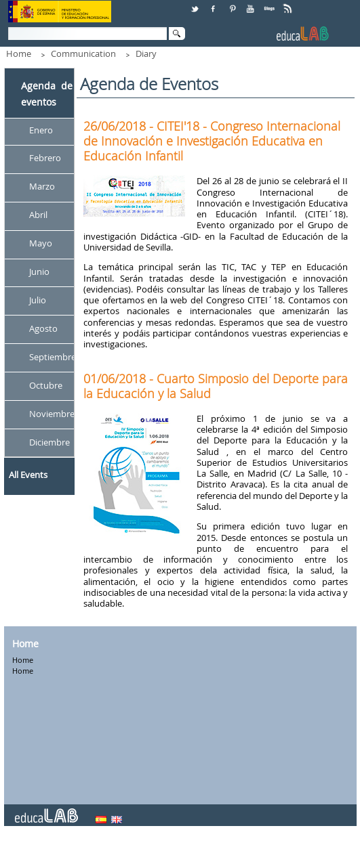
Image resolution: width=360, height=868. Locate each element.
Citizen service (85, 854)
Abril (38, 215)
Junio (39, 272)
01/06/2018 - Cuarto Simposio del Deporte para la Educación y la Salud (216, 386)
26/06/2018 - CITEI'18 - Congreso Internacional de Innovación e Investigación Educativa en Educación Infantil (212, 141)
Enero (41, 130)
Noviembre (52, 414)
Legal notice (247, 854)
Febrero (45, 158)
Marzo (42, 187)
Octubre (46, 385)
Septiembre (53, 357)
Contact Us (26, 854)
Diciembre (49, 442)
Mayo (41, 244)
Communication (83, 53)
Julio (38, 300)
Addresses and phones (168, 854)
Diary (146, 53)
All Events (28, 475)
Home (19, 53)
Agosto (43, 328)
